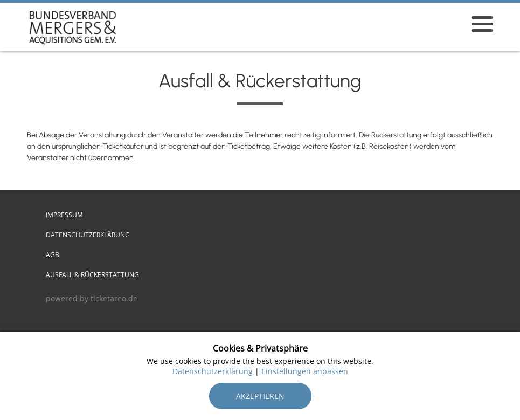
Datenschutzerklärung (88, 235)
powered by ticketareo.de (92, 298)
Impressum (64, 215)
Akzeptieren (260, 396)
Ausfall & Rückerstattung (92, 275)
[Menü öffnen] (482, 24)
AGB (53, 255)
